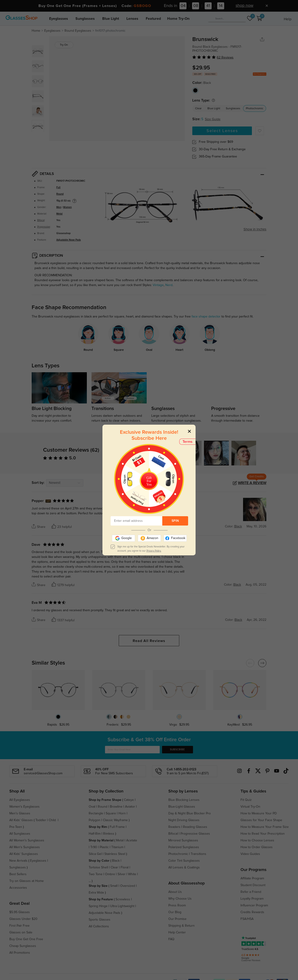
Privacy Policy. (154, 551)
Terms (188, 442)
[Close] (189, 431)
